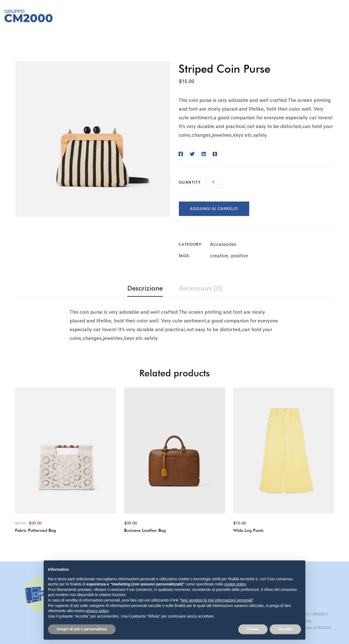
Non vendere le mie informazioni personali (216, 600)
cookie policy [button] (235, 584)
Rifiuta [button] (253, 629)
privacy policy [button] (97, 611)
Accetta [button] (285, 629)
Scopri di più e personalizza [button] (82, 629)
